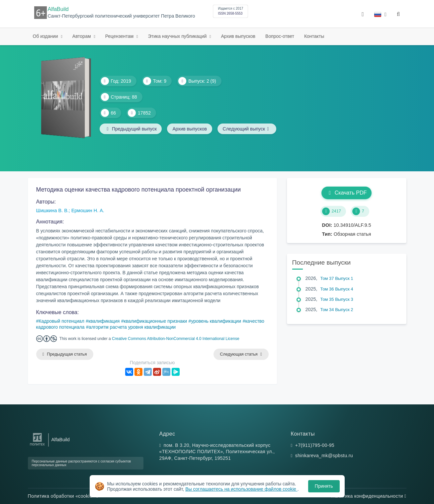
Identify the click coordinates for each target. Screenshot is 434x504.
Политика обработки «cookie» (63, 496)
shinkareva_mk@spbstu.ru (324, 456)
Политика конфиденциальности (369, 496)
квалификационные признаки (156, 321)
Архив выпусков (238, 36)
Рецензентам (120, 36)
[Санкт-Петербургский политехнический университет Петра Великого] (37, 446)
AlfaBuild (58, 9)
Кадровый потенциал (61, 321)
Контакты (314, 36)
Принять (324, 486)
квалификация (104, 321)
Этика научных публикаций (178, 36)
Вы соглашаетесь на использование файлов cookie (241, 489)
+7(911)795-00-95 (315, 445)
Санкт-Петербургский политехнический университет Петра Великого (122, 16)
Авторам (82, 36)
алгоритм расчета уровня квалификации (132, 327)
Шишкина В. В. (52, 210)
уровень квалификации (216, 321)
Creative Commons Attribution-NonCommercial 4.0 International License (176, 339)
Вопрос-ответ (280, 36)
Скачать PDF (347, 193)
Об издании (46, 36)
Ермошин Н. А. (88, 210)
